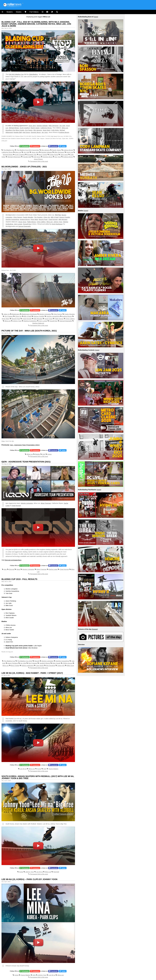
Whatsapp (25, 146)
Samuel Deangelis (25, 226)
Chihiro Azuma (68, 663)
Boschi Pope (43, 219)
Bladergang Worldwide (29, 314)
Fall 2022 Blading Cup (16, 74)
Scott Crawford (25, 128)
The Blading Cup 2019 (25, 661)
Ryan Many (34, 219)
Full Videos (34, 12)
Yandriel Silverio (45, 663)
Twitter (63, 146)
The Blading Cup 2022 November (28, 150)
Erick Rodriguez (57, 224)
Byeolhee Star (32, 155)
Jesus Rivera (38, 159)
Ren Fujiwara (33, 663)
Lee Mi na (23, 769)
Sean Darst (47, 130)
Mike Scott (70, 665)
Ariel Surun (26, 132)
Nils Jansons (38, 130)
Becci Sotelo (20, 130)
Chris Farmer (18, 217)
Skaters (10, 12)
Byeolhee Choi (10, 130)
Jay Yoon (45, 132)
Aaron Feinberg (13, 663)
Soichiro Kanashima (12, 219)
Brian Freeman (46, 503)
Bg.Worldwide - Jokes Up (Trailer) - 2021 (24, 167)
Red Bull (56, 872)
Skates (19, 12)
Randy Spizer (35, 128)
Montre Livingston (45, 314)
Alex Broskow (51, 665)
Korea (49, 454)
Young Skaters (53, 769)
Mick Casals (56, 663)
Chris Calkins (41, 222)
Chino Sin (47, 217)
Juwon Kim (61, 665)
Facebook (54, 146)
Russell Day (27, 224)
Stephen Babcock (38, 323)
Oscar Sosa (22, 222)
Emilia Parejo (54, 155)
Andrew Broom (64, 132)
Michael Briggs (14, 128)
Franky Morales (28, 217)
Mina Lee (65, 128)
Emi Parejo (29, 130)
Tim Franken (38, 217)
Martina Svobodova (30, 321)
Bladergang (16, 314)
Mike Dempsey (53, 126)
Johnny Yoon (58, 222)
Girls (44, 454)
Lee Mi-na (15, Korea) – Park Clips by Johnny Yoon (29, 879)
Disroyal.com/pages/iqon (13, 560)
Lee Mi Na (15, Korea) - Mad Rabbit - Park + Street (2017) (32, 673)
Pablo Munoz (31, 222)
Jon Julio (62, 126)
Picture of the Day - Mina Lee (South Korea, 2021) (29, 331)
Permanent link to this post (39, 161)
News (18, 569)
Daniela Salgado (42, 126)
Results (37, 661)
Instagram (36, 146)
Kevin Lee (70, 152)
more (96, 17)
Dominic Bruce (36, 132)
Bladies (38, 454)
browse (95, 629)
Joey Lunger (18, 224)
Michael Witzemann (14, 157)
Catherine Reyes (46, 128)
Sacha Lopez (53, 569)
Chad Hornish (53, 219)
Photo (3, 441)
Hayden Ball (18, 132)
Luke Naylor (40, 665)
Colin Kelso (55, 130)
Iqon (5, 569)
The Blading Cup (9, 150)
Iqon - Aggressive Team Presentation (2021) (25, 445)
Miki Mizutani (63, 219)
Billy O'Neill (28, 316)
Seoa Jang (32, 126)
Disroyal (12, 569)
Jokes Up (7, 314)
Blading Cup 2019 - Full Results (19, 579)
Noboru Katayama (28, 665)
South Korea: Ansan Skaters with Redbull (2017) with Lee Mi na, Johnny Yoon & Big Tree (38, 777)
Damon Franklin (65, 217)
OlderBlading (33, 74)
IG (13, 441)
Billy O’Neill (55, 217)
